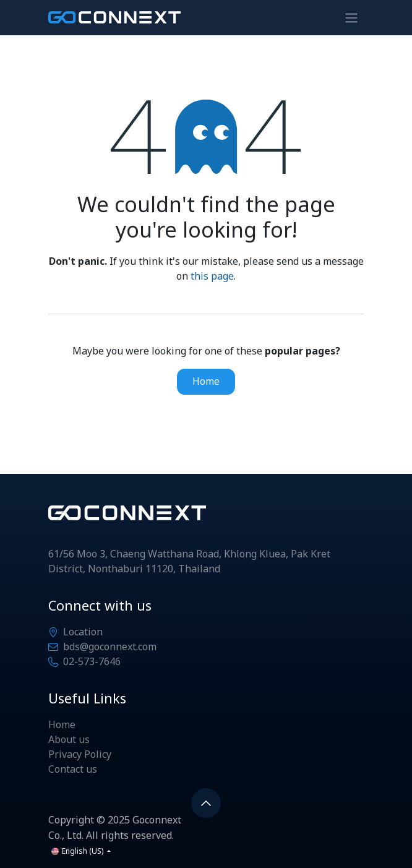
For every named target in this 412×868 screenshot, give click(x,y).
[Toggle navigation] (351, 18)
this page (212, 277)
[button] (206, 803)
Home (206, 382)
